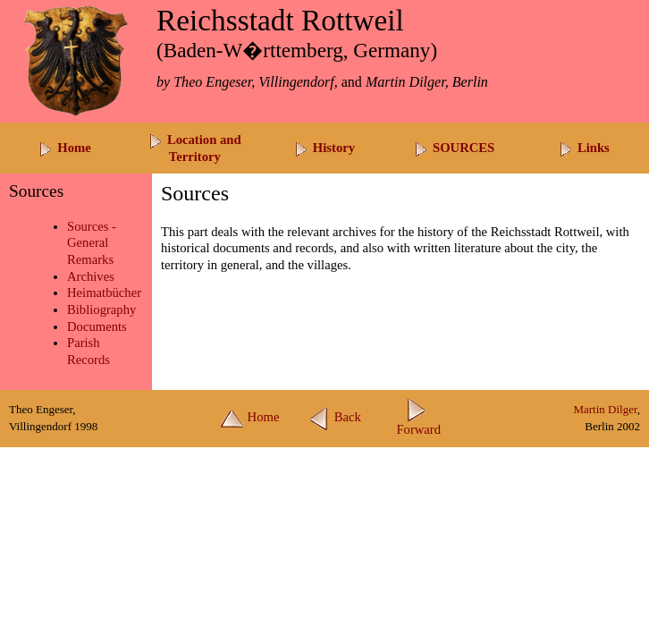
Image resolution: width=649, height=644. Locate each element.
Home (64, 148)
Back (334, 417)
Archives (91, 276)
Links (584, 148)
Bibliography (101, 309)
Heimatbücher (104, 292)
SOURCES (454, 148)
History (324, 148)
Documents (97, 326)
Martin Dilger (605, 409)
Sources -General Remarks (92, 243)
